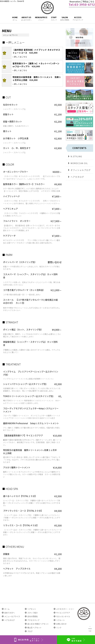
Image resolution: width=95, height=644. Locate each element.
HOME (15, 19)
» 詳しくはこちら (20, 57)
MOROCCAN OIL (79, 163)
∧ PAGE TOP (90, 629)
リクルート (60, 620)
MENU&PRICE (41, 19)
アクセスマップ (33, 620)
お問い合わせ (61, 624)
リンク (59, 628)
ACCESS (78, 19)
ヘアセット (32, 609)
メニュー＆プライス (12, 616)
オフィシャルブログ (81, 170)
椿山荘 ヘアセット (34, 628)
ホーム (7, 609)
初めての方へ (10, 613)
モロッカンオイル (63, 616)
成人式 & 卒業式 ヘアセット (38, 624)
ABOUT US (26, 19)
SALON (65, 19)
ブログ (30, 631)
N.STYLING (76, 156)
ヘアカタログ (77, 177)
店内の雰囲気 (33, 616)
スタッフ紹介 (33, 613)
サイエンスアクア (63, 613)
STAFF (54, 19)
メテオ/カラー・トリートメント (69, 609)
